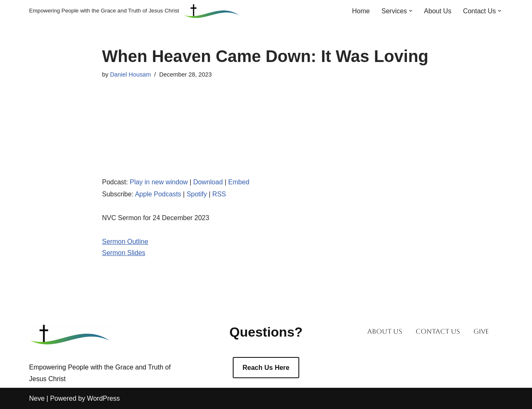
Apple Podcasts (158, 194)
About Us (438, 11)
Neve (37, 398)
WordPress (103, 398)
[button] (411, 11)
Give (481, 331)
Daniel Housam (131, 74)
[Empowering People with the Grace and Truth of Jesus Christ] (135, 11)
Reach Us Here (266, 368)
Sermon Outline (125, 242)
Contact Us (438, 331)
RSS (219, 194)
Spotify (197, 194)
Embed (239, 182)
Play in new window (159, 182)
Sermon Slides (124, 253)
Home (361, 11)
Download (208, 182)
